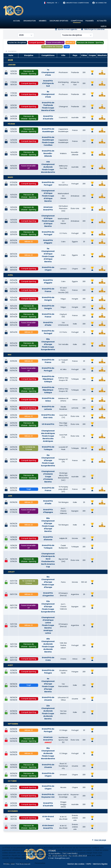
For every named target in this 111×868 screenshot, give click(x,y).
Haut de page (99, 840)
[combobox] (51, 3)
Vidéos (104, 26)
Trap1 (67, 47)
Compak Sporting (36, 43)
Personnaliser (40, 863)
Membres (43, 21)
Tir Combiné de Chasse (52, 47)
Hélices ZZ (70, 43)
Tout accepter (10, 863)
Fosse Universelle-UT (55, 43)
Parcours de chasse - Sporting (90, 43)
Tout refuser (25, 863)
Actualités (102, 21)
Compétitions (77, 21)
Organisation (29, 21)
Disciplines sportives (59, 21)
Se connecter (99, 3)
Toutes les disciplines (17, 43)
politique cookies (20, 858)
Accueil (17, 21)
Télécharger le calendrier (93, 29)
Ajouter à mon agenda (66, 29)
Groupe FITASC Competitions (76, 3)
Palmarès (90, 21)
